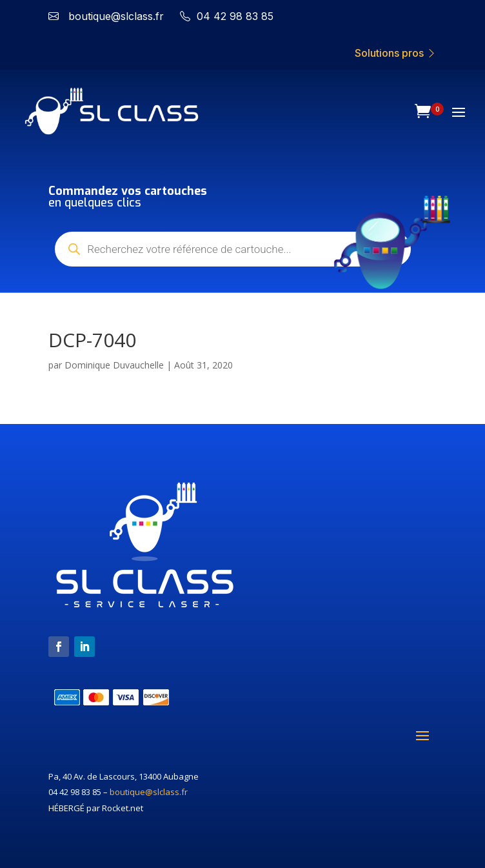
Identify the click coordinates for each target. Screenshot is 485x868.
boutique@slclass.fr (149, 792)
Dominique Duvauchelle (114, 365)
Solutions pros (396, 53)
